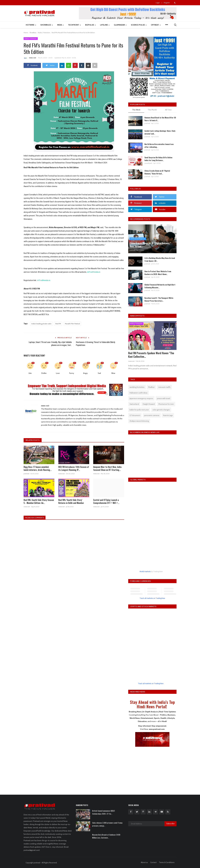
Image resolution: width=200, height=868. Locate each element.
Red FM (58, 324)
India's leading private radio (41, 324)
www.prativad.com (157, 729)
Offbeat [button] (156, 25)
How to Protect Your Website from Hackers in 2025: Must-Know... (158, 273)
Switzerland (134, 404)
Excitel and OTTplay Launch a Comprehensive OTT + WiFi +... (106, 501)
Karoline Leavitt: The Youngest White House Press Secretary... (159, 299)
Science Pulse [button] (139, 25)
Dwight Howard (149, 404)
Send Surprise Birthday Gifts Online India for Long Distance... (158, 159)
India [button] (60, 25)
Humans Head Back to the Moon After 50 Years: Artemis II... (160, 119)
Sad (99, 373)
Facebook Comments (35, 518)
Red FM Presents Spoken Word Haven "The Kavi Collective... (151, 355)
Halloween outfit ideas (138, 393)
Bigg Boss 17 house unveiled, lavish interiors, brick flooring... (38, 468)
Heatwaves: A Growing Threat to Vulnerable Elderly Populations (96, 343)
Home (26, 33)
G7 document (135, 415)
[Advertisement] (152, 769)
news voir (30, 58)
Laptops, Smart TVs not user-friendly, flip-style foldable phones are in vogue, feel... (50, 343)
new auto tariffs (164, 387)
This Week (136, 110)
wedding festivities (137, 387)
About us (144, 862)
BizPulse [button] (90, 25)
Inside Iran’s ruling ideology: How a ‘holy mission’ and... (160, 132)
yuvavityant (148, 163)
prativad (26, 474)
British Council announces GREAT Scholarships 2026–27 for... (104, 812)
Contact (153, 862)
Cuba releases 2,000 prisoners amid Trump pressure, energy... (107, 824)
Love (58, 373)
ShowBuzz (33, 33)
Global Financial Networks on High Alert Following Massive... (160, 286)
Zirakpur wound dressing (139, 421)
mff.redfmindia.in (94, 272)
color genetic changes (161, 410)
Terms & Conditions (167, 862)
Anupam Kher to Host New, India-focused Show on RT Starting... (108, 468)
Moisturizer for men (166, 404)
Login (158, 3)
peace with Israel (164, 398)
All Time (168, 110)
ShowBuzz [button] (47, 25)
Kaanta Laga (168, 415)
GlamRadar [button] (120, 25)
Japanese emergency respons (141, 398)
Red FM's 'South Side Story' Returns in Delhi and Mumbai (71, 501)
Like (30, 373)
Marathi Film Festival (72, 324)
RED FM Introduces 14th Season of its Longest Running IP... (74, 468)
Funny (72, 373)
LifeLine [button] (105, 25)
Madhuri (151, 387)
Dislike (44, 373)
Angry (85, 373)
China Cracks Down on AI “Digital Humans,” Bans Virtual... (157, 172)
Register (167, 3)
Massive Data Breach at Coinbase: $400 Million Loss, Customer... (106, 836)
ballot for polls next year (139, 410)
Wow (113, 373)
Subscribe (170, 824)
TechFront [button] (74, 25)
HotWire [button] (31, 25)
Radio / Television (44, 33)
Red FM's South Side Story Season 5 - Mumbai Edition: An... (39, 501)
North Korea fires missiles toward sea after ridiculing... (159, 145)
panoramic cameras (152, 415)
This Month (152, 110)
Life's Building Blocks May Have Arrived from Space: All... (160, 259)
